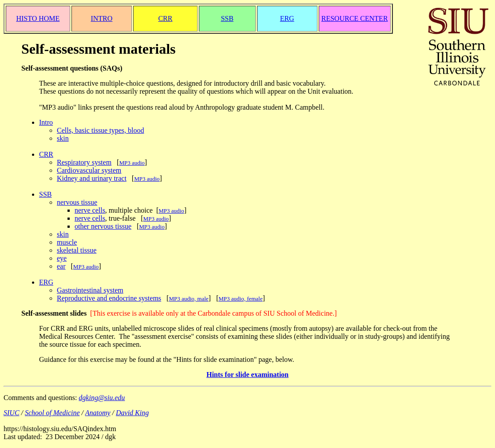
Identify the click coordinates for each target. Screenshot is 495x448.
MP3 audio (147, 179)
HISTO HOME (38, 18)
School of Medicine (52, 413)
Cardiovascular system (89, 170)
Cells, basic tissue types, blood (100, 130)
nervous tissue (77, 202)
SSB (227, 18)
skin (63, 138)
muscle (67, 242)
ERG (287, 18)
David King (132, 413)
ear (61, 266)
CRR (165, 18)
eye (62, 258)
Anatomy (98, 413)
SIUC (12, 413)
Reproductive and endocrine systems (109, 298)
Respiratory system (84, 162)
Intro (46, 122)
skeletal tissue (77, 250)
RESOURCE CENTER (355, 18)
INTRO (101, 18)
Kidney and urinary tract (92, 178)
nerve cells (90, 210)
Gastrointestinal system (90, 290)
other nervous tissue (103, 226)
